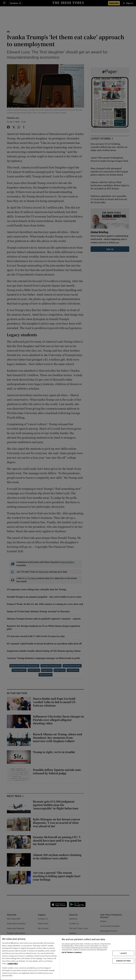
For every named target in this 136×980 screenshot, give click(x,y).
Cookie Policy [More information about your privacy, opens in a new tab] (13, 964)
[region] (68, 957)
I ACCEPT (123, 953)
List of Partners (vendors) (72, 952)
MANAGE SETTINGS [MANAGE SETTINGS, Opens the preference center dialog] (123, 961)
